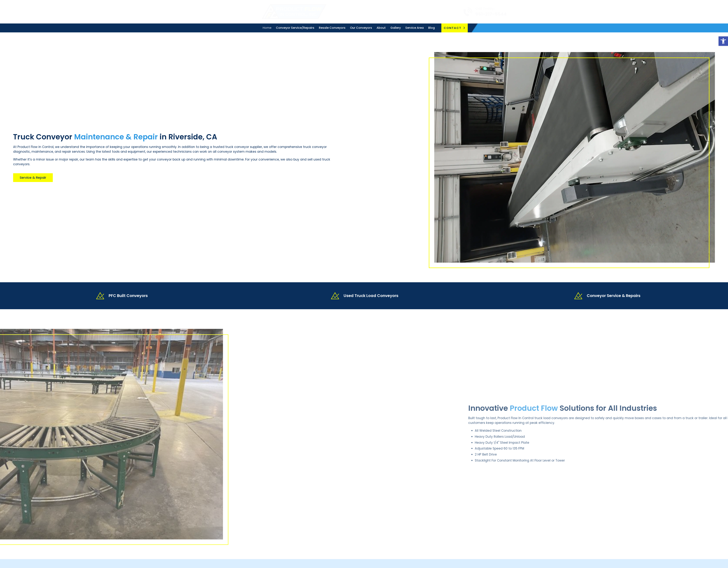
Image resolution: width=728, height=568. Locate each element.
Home (267, 28)
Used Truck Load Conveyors (371, 296)
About (381, 28)
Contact (453, 28)
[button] (723, 41)
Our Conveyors (361, 28)
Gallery (396, 28)
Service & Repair (25, 178)
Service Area (415, 28)
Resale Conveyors (332, 28)
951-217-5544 (467, 14)
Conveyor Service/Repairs (295, 28)
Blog (432, 28)
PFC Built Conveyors (128, 296)
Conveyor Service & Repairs (614, 296)
